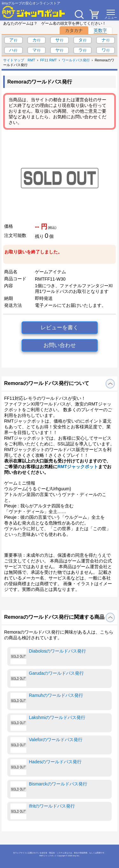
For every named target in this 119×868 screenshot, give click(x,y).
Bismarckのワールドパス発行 (49, 789)
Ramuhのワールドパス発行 (47, 701)
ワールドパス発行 (76, 60)
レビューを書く (60, 328)
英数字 (100, 30)
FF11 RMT (49, 60)
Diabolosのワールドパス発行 (48, 656)
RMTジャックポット (78, 467)
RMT (31, 60)
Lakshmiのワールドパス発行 (48, 723)
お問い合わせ (60, 345)
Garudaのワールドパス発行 (47, 679)
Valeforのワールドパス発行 (46, 745)
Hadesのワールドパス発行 (46, 767)
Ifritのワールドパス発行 (43, 811)
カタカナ (74, 30)
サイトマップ (14, 60)
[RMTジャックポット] (34, 12)
